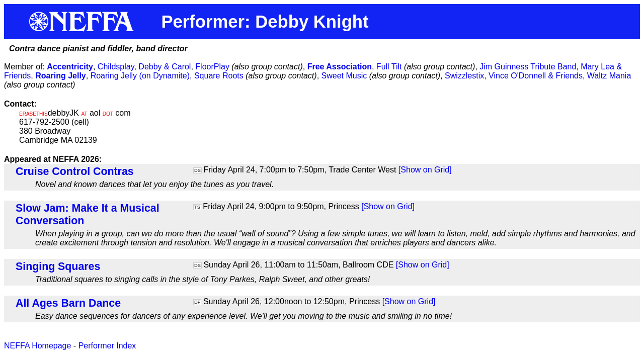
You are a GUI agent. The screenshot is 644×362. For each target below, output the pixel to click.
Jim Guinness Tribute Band (528, 67)
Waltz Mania (609, 76)
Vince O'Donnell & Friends (536, 76)
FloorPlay (212, 67)
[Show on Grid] (425, 170)
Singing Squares (58, 266)
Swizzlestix (464, 76)
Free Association (340, 67)
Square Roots (219, 76)
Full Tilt (389, 67)
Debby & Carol (165, 67)
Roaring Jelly (60, 76)
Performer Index (107, 346)
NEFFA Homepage (37, 346)
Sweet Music (344, 76)
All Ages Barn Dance (68, 303)
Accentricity (70, 67)
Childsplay (116, 67)
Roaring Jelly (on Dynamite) (140, 76)
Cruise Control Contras (75, 171)
